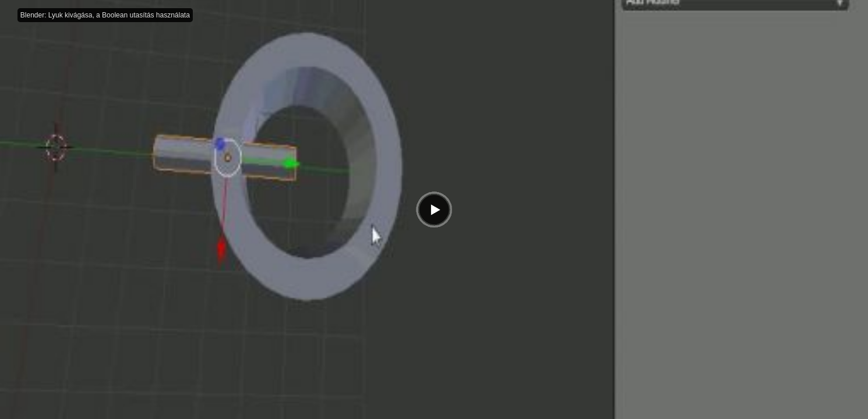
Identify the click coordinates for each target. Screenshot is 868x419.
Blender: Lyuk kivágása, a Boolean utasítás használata (105, 15)
